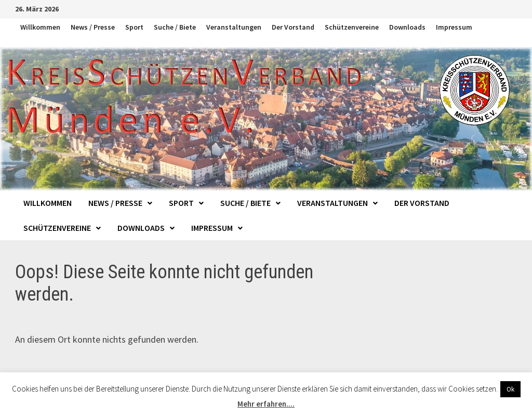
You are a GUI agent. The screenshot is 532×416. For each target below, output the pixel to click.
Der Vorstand (293, 27)
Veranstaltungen (234, 27)
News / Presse (93, 27)
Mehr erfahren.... (266, 404)
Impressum (454, 27)
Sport (134, 27)
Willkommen (40, 27)
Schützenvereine (352, 27)
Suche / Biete (175, 27)
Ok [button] (510, 389)
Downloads (407, 27)
